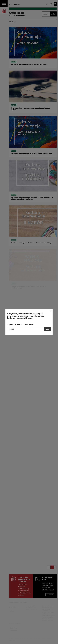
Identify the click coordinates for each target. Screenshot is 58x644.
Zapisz (47, 329)
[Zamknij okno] (51, 311)
